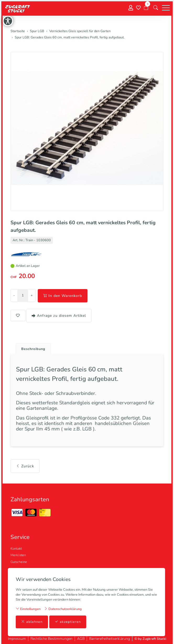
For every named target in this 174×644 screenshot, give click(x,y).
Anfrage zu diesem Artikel (59, 316)
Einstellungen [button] (28, 609)
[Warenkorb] (146, 8)
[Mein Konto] (131, 8)
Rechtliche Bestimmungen (51, 639)
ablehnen (32, 622)
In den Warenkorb (63, 296)
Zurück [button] (25, 466)
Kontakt (16, 549)
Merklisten (18, 555)
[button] (156, 8)
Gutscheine (19, 562)
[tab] (31, 347)
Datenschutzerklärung (63, 609)
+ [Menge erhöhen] (32, 295)
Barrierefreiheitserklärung (110, 639)
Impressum (17, 639)
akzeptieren (68, 622)
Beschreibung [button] (33, 349)
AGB (81, 639)
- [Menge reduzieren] (14, 295)
